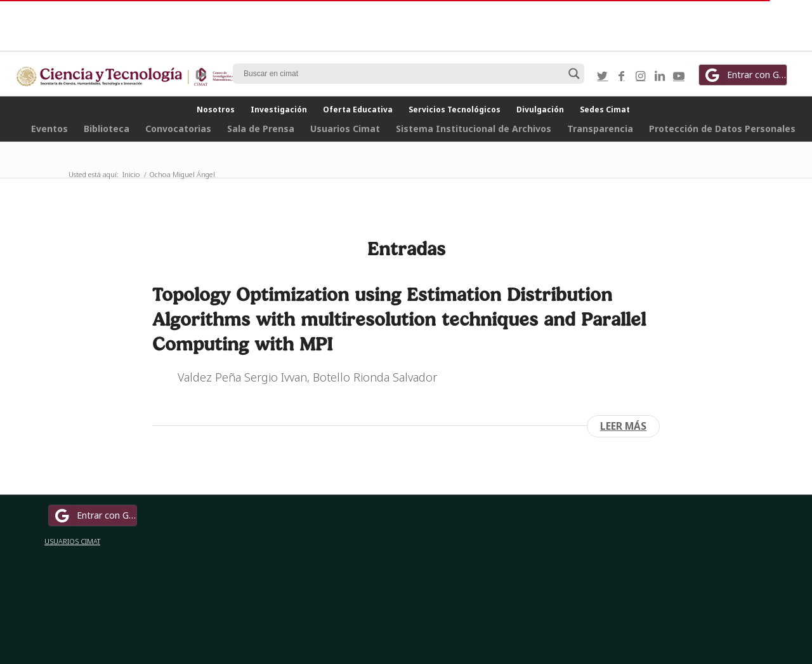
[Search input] (403, 74)
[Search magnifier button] (574, 74)
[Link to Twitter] (603, 76)
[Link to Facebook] (622, 76)
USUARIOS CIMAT (72, 541)
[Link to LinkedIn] (660, 76)
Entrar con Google (745, 75)
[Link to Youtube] (679, 76)
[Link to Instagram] (641, 76)
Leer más (623, 426)
